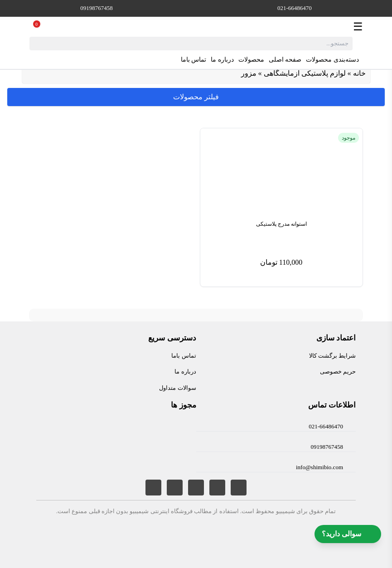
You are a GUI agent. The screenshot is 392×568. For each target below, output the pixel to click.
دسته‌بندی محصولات (338, 60)
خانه (359, 73)
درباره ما (222, 60)
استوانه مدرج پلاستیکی (281, 224)
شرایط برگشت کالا (333, 356)
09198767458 (97, 8)
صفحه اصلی (285, 60)
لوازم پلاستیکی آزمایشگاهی (305, 73)
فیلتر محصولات (196, 97)
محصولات (251, 60)
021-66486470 (295, 8)
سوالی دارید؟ (348, 534)
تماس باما (194, 60)
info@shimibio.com (319, 467)
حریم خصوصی (338, 371)
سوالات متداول (177, 388)
